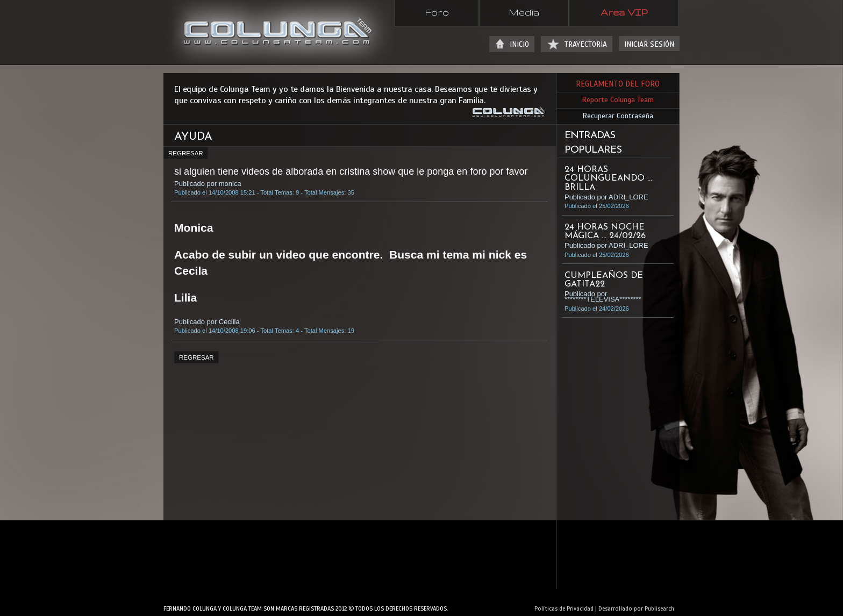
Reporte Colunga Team (618, 100)
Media (524, 12)
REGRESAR (186, 153)
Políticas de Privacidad (564, 608)
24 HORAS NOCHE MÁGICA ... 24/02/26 (605, 232)
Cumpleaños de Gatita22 (604, 280)
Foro (437, 12)
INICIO (519, 44)
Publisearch (659, 608)
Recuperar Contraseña (618, 116)
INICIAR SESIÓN (649, 44)
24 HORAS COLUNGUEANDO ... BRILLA (608, 178)
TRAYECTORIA (586, 44)
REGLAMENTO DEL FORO (618, 84)
